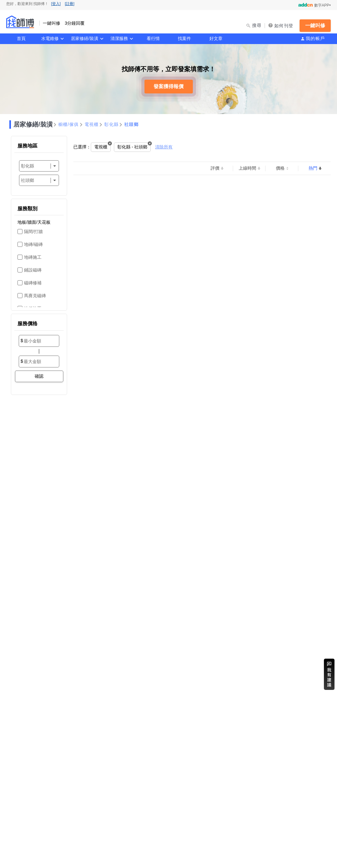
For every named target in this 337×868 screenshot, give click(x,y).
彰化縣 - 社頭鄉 (132, 147)
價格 (280, 168)
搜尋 (257, 25)
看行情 (153, 38)
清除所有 (164, 147)
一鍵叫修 (315, 25)
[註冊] (70, 4)
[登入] (56, 4)
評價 (215, 168)
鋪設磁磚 (33, 270)
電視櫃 (92, 124)
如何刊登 (284, 26)
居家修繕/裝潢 (85, 38)
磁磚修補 (33, 283)
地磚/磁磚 (33, 244)
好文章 (216, 38)
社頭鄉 (131, 124)
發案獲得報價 (168, 86)
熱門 (313, 168)
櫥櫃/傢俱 (69, 124)
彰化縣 (111, 124)
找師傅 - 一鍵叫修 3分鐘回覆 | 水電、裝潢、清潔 (20, 22)
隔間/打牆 (33, 232)
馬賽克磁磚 (35, 296)
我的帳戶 (315, 38)
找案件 (184, 38)
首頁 (21, 38)
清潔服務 (119, 38)
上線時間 (247, 168)
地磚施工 (33, 257)
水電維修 (50, 38)
